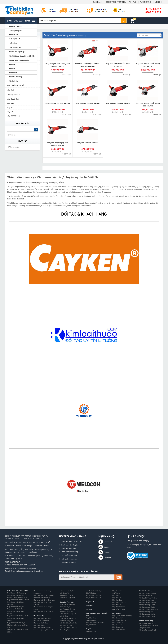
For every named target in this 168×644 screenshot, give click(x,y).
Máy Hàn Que (117, 600)
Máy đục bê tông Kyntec (147, 616)
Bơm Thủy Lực (65, 630)
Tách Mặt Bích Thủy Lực (68, 618)
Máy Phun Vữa (91, 625)
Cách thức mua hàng (68, 562)
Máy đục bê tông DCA (146, 600)
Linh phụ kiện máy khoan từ (43, 630)
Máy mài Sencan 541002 (88, 143)
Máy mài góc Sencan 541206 (58, 103)
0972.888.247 (153, 9)
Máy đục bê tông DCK (146, 596)
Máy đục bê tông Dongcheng (148, 609)
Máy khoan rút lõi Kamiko (16, 595)
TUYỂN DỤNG (146, 2)
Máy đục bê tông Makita (147, 607)
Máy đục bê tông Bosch (147, 605)
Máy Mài (10, 107)
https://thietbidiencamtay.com (24, 568)
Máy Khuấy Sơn (13, 99)
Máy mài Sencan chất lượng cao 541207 (148, 65)
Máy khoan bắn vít (119, 629)
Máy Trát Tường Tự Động (95, 622)
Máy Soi (10, 112)
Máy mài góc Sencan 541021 (118, 103)
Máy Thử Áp (64, 616)
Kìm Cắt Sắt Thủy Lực (94, 595)
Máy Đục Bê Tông (145, 591)
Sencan (11, 135)
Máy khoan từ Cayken (67, 591)
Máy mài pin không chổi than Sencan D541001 (88, 65)
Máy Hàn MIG (117, 598)
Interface (89, 606)
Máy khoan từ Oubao (41, 623)
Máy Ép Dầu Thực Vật (15, 85)
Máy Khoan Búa (118, 625)
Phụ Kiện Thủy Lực (66, 621)
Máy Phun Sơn (91, 618)
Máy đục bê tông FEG (146, 612)
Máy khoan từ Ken (40, 625)
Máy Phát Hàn (91, 631)
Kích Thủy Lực (65, 607)
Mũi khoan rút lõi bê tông (42, 598)
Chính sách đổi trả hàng (69, 552)
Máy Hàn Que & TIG (119, 602)
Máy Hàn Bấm (117, 591)
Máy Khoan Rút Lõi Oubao (16, 609)
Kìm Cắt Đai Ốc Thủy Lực (69, 627)
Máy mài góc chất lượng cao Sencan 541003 (58, 65)
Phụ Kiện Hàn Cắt (119, 609)
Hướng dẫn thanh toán (69, 559)
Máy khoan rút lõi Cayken (16, 607)
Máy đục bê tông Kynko (147, 614)
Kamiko (89, 609)
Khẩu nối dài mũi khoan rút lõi (17, 598)
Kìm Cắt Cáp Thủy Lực (94, 591)
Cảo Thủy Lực (91, 593)
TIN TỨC (133, 2)
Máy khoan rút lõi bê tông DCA (18, 616)
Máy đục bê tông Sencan (147, 603)
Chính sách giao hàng (69, 548)
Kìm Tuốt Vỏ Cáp (66, 625)
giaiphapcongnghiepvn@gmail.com (30, 571)
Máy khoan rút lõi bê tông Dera (44, 612)
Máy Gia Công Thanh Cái (68, 623)
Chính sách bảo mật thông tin (71, 541)
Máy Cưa (10, 90)
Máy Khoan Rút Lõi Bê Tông (17, 591)
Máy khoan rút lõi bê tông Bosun (18, 600)
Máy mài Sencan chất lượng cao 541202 (118, 65)
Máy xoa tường (91, 620)
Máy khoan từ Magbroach (42, 618)
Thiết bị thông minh (14, 94)
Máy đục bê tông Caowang (148, 593)
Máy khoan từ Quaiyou (67, 598)
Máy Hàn (89, 629)
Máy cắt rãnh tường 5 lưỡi (147, 630)
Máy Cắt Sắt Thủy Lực (94, 598)
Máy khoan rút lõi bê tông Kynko (44, 600)
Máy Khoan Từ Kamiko (41, 621)
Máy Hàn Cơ (117, 595)
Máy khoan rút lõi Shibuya (16, 623)
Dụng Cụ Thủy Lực (67, 602)
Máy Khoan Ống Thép (120, 620)
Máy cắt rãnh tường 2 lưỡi (147, 623)
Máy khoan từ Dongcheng (42, 627)
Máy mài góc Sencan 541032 (88, 103)
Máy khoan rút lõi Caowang (16, 593)
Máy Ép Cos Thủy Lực (67, 605)
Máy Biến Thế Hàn (119, 607)
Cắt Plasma (116, 593)
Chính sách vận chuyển (69, 545)
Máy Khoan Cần (118, 622)
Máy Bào (10, 103)
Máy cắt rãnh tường (146, 621)
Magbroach (90, 602)
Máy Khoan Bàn (118, 627)
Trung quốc (13, 147)
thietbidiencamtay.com (82, 639)
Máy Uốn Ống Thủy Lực (68, 614)
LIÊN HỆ (158, 2)
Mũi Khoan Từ (65, 593)
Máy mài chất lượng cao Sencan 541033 (58, 144)
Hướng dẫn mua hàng (69, 555)
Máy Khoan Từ (39, 616)
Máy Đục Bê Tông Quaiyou (148, 598)
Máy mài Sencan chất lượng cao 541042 (148, 105)
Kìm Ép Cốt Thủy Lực (67, 609)
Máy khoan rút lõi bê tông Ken (44, 595)
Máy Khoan (116, 613)
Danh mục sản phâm (21, 21)
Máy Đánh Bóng (13, 116)
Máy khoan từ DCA (66, 595)
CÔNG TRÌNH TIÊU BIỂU (116, 2)
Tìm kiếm (124, 21)
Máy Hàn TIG (117, 605)
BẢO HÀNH (98, 2)
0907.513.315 (153, 12)
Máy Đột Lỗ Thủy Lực (67, 611)
